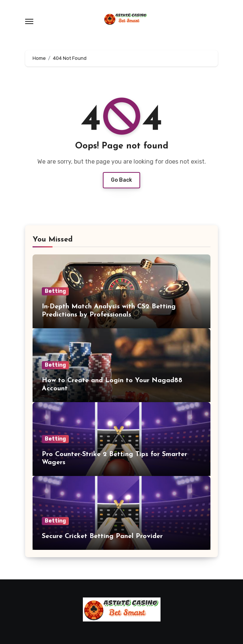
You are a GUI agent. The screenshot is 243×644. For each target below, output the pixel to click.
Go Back (121, 180)
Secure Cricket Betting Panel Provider (102, 536)
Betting (55, 291)
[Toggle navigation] (29, 21)
